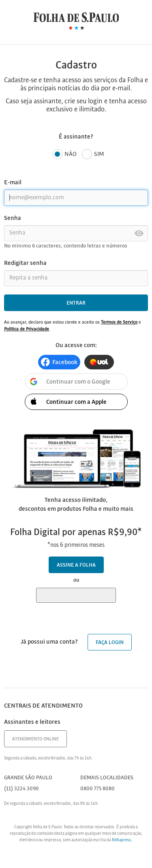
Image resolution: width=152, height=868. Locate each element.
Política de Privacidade (27, 329)
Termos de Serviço (119, 322)
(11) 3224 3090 (21, 789)
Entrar (76, 303)
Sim (93, 155)
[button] (59, 362)
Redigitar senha (25, 263)
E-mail (13, 183)
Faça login (110, 643)
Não (64, 155)
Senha (13, 218)
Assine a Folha (76, 565)
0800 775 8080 (97, 789)
